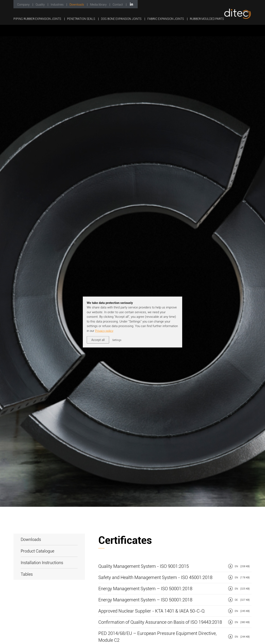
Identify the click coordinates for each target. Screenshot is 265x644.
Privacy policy (104, 331)
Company (24, 5)
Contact (118, 5)
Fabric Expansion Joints (166, 19)
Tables (27, 574)
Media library (99, 5)
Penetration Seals (81, 19)
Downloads (77, 5)
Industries (57, 5)
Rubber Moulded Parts (207, 19)
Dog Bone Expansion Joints (122, 19)
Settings (117, 340)
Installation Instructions (42, 563)
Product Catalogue (37, 551)
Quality (40, 5)
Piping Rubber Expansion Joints (38, 19)
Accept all (98, 340)
